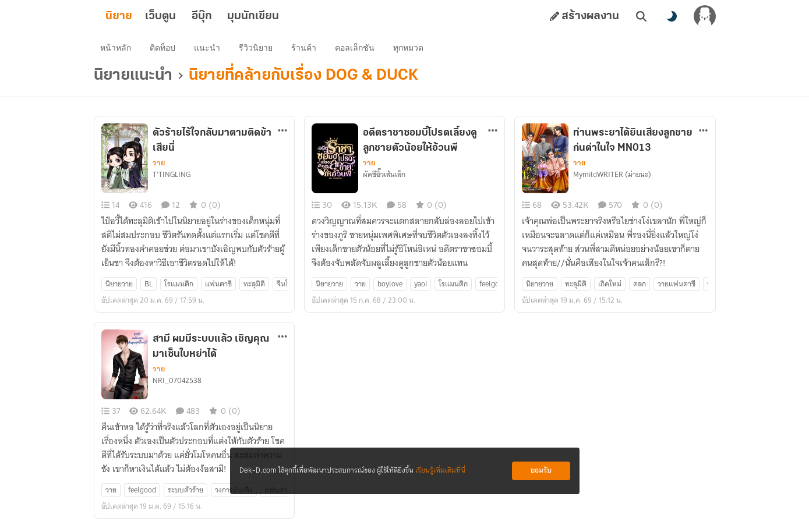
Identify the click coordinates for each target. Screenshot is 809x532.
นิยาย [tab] (137, 16)
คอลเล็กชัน (358, 50)
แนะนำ (210, 50)
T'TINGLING (172, 179)
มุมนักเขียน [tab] (272, 16)
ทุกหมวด (411, 50)
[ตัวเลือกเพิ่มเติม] (282, 134)
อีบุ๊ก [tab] (220, 16)
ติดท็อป (165, 50)
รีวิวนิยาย (259, 50)
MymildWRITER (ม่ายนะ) (612, 179)
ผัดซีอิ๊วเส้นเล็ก (384, 179)
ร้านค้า (307, 50)
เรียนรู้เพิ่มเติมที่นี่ (440, 471)
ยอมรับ (541, 471)
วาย (159, 167)
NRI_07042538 (177, 385)
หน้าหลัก (119, 50)
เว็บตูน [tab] (179, 16)
